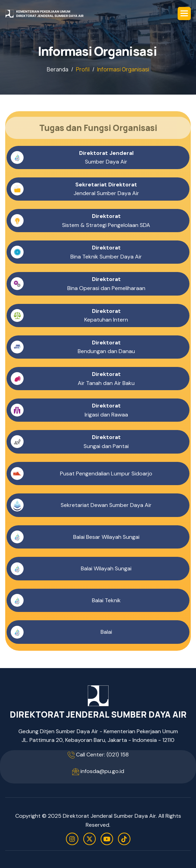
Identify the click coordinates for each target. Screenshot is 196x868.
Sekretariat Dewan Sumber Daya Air (106, 505)
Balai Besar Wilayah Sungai (106, 537)
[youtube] (107, 839)
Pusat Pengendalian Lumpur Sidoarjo (106, 474)
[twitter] (90, 839)
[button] (184, 14)
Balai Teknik (106, 601)
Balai (106, 632)
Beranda (58, 69)
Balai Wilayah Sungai (106, 569)
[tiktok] (124, 839)
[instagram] (72, 839)
